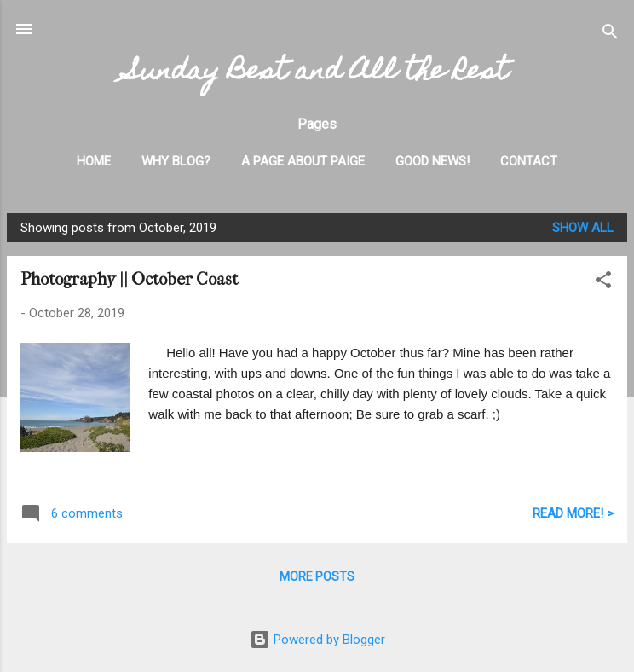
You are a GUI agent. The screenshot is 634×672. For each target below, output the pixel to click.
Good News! (432, 161)
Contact (529, 161)
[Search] (610, 35)
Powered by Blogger (317, 640)
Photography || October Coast (129, 279)
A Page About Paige (303, 161)
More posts (317, 576)
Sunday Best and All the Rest (317, 73)
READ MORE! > (573, 513)
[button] (603, 283)
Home (94, 161)
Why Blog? (176, 161)
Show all (583, 228)
